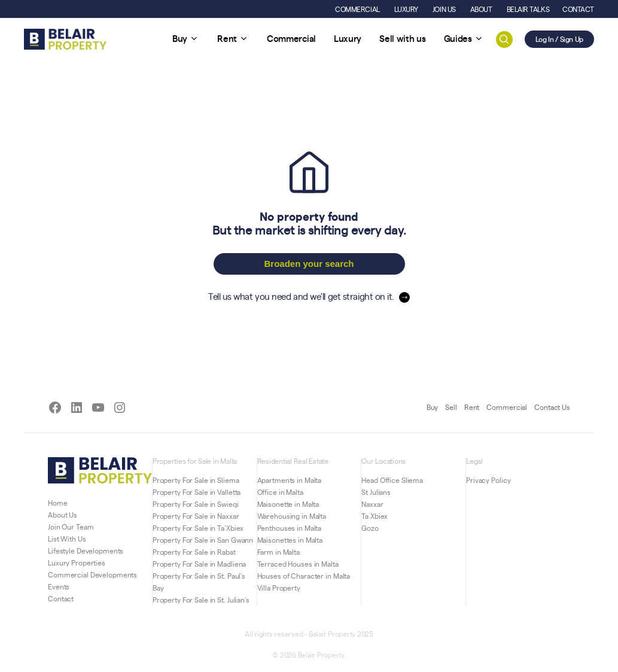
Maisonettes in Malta (290, 540)
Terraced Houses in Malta (298, 564)
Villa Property (279, 588)
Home (58, 503)
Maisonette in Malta (288, 504)
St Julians (376, 492)
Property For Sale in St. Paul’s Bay (199, 582)
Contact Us (552, 407)
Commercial (507, 407)
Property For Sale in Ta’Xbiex (198, 528)
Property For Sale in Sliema (196, 480)
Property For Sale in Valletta (197, 492)
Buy (433, 407)
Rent (472, 407)
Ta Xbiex (375, 516)
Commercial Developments (92, 574)
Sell (451, 407)
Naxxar (372, 504)
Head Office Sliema (392, 480)
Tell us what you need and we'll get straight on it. (301, 296)
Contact (61, 598)
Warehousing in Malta (292, 516)
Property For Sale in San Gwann (203, 540)
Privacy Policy (488, 480)
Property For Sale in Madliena (200, 564)
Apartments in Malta (290, 480)
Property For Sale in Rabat (194, 552)
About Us (63, 515)
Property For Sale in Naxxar (196, 516)
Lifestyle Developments (86, 551)
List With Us (67, 539)
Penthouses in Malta (290, 528)
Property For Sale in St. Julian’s (201, 600)
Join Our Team (71, 527)
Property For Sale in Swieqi (196, 504)
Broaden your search (309, 264)
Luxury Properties (77, 562)
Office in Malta (280, 492)
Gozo (370, 528)
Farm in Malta (278, 552)
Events (59, 586)
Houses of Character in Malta (304, 576)
